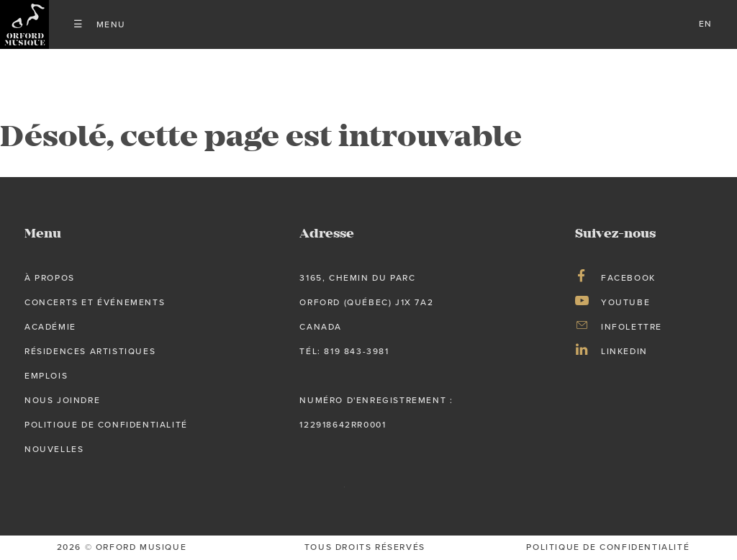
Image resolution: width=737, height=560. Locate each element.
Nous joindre (62, 400)
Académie (50, 327)
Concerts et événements (95, 302)
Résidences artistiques (90, 351)
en (706, 24)
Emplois (46, 376)
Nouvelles (54, 449)
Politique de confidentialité (106, 425)
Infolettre (632, 327)
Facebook (628, 278)
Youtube (625, 302)
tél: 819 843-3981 (344, 351)
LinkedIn (624, 351)
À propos (50, 278)
